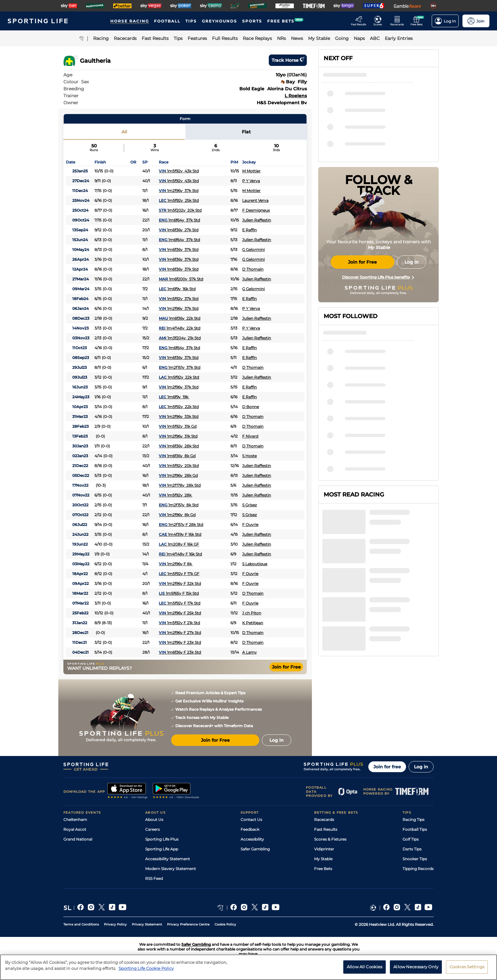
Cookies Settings (467, 967)
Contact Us (251, 820)
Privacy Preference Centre (188, 924)
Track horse (288, 60)
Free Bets (323, 869)
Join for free (387, 767)
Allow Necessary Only (416, 967)
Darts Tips (412, 849)
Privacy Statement (147, 924)
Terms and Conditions (81, 924)
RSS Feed (154, 878)
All (124, 132)
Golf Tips (411, 839)
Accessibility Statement (168, 859)
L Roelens (296, 96)
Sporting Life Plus (162, 839)
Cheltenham (75, 820)
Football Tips (415, 829)
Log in (421, 767)
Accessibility (252, 839)
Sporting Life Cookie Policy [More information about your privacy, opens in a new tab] (146, 968)
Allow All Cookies (365, 967)
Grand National (78, 839)
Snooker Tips (415, 859)
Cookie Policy (225, 924)
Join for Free (286, 667)
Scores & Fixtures (330, 839)
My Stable (323, 859)
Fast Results (326, 829)
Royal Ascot (75, 829)
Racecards (324, 820)
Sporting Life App (162, 849)
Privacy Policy (115, 924)
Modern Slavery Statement (171, 869)
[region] (248, 967)
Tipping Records (418, 869)
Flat (246, 132)
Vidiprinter (324, 849)
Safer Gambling (255, 849)
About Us (154, 820)
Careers (152, 829)
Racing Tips (413, 820)
